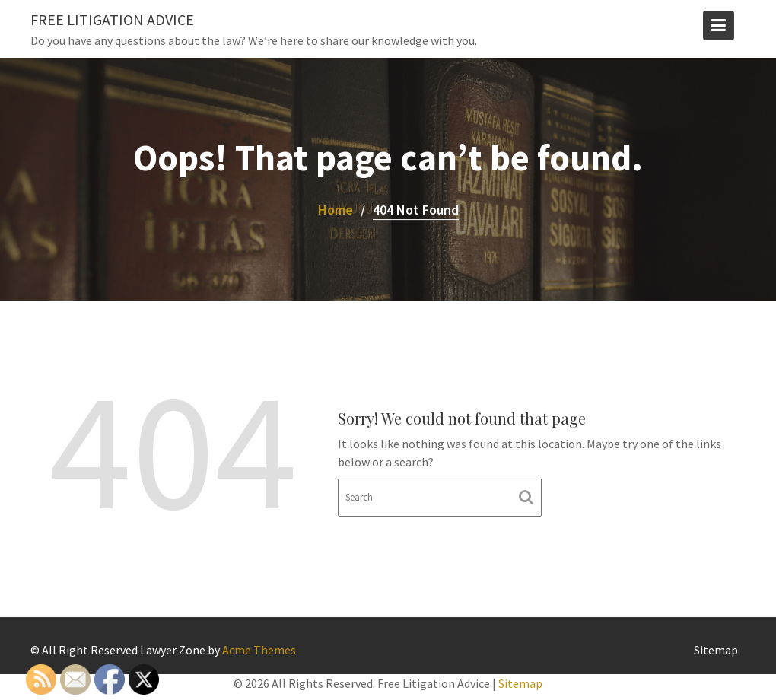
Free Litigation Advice (112, 19)
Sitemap (716, 650)
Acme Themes (259, 650)
